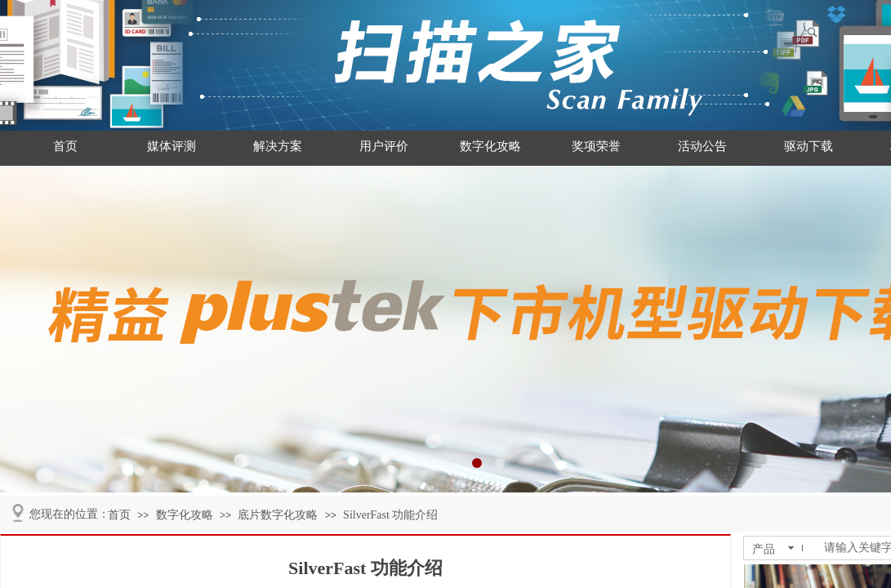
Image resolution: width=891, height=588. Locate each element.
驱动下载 (809, 146)
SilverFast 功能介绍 (390, 515)
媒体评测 (172, 146)
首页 (65, 146)
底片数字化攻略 (278, 515)
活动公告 (702, 146)
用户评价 (384, 146)
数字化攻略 (490, 146)
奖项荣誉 (596, 146)
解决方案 (278, 146)
